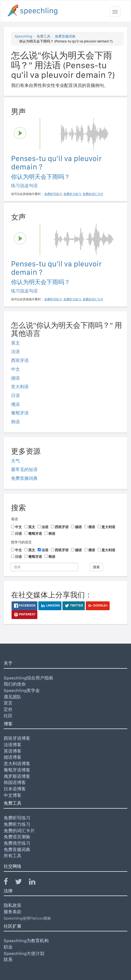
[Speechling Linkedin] (35, 883)
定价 (8, 709)
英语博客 (13, 751)
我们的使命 (15, 684)
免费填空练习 (17, 843)
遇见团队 (13, 697)
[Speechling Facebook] (9, 883)
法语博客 (13, 745)
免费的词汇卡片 (19, 831)
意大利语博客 (17, 764)
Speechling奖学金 (22, 690)
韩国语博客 (15, 782)
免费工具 (44, 36)
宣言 (8, 703)
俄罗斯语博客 (17, 776)
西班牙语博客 (17, 738)
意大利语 (20, 387)
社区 (8, 716)
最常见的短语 (24, 469)
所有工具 (13, 856)
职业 (8, 947)
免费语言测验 (17, 837)
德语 (15, 378)
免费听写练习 (17, 818)
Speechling (23, 36)
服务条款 (13, 912)
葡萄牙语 (20, 413)
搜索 (96, 567)
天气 (15, 461)
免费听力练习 (17, 824)
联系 (8, 959)
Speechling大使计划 (24, 953)
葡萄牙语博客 (17, 770)
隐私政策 (13, 905)
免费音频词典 (65, 36)
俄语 (15, 404)
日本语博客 (15, 789)
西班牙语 (20, 360)
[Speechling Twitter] (22, 883)
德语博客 (13, 757)
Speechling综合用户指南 (28, 678)
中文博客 (13, 795)
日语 (15, 395)
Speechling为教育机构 (26, 941)
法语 (15, 352)
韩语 (15, 422)
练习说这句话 (24, 186)
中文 (15, 369)
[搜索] (44, 567)
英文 (15, 343)
